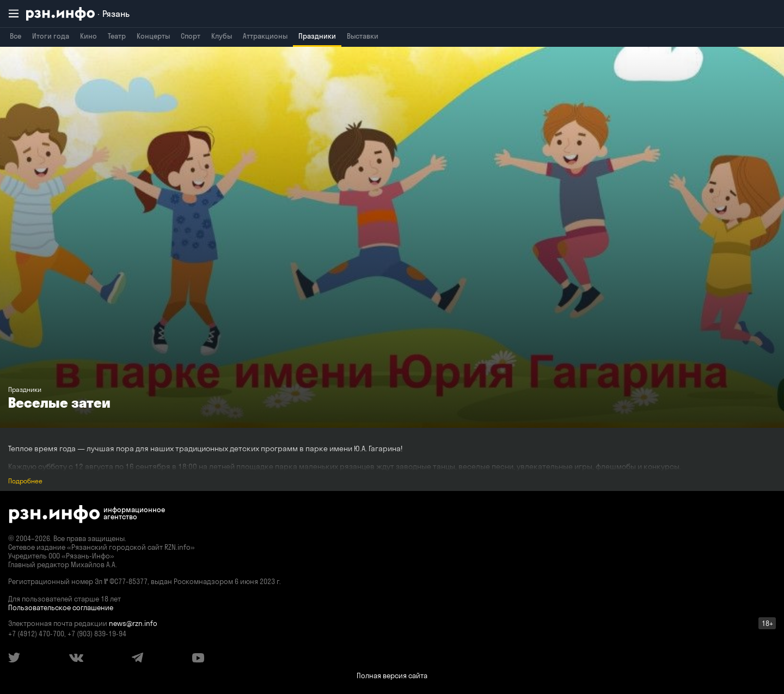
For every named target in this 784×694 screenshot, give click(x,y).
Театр (117, 36)
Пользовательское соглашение (61, 607)
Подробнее (25, 481)
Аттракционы (265, 36)
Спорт (191, 36)
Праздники (317, 36)
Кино (88, 36)
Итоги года (51, 36)
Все (16, 36)
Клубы (222, 36)
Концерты (153, 36)
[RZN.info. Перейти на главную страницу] (78, 14)
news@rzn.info (133, 623)
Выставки (363, 36)
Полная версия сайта (392, 675)
